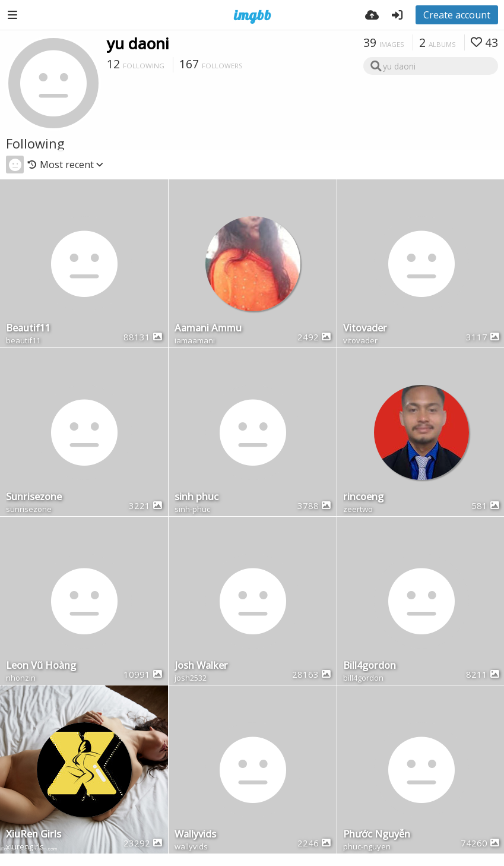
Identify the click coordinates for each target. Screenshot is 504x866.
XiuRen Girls (34, 835)
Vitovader (365, 329)
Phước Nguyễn (377, 835)
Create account (457, 15)
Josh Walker (201, 666)
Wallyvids (195, 835)
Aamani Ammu (208, 329)
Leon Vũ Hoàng (41, 666)
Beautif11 (28, 329)
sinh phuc (196, 497)
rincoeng (363, 497)
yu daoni (138, 43)
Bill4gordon (370, 666)
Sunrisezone (34, 497)
